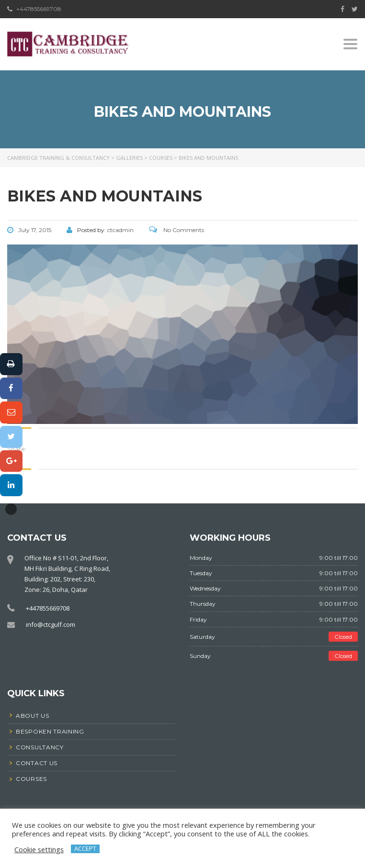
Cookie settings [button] (39, 849)
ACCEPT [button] (85, 849)
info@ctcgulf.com (51, 624)
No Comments (177, 230)
